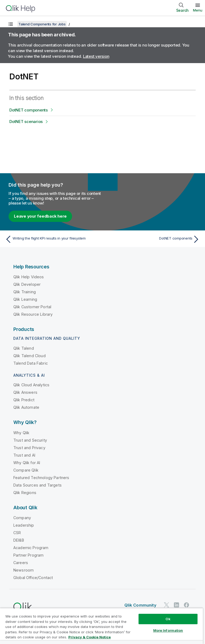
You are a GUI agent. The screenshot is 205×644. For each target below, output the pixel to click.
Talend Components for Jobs (42, 24)
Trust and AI (24, 455)
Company (22, 518)
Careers (21, 563)
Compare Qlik (26, 470)
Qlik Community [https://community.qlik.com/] (140, 605)
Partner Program (28, 555)
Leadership (24, 525)
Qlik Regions (25, 493)
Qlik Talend (24, 348)
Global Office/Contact (33, 578)
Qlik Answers (25, 392)
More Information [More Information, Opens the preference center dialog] (168, 630)
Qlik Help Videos (29, 277)
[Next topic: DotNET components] (153, 239)
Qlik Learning (25, 299)
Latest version (96, 56)
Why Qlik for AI (27, 463)
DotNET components (29, 110)
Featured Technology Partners (41, 478)
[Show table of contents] (11, 24)
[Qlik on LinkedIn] (176, 605)
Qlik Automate (26, 407)
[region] (101, 626)
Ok (168, 619)
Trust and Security (30, 440)
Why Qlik (21, 433)
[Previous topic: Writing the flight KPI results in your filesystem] (52, 239)
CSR (17, 533)
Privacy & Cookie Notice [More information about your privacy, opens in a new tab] (90, 637)
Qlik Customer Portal (32, 307)
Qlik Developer (27, 284)
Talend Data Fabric (31, 363)
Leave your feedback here (40, 216)
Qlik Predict (24, 400)
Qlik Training (25, 292)
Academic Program (31, 548)
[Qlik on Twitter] (167, 605)
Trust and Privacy (29, 448)
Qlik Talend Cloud (29, 356)
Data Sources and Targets (38, 485)
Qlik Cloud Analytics (31, 385)
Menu (198, 10)
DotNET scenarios (26, 122)
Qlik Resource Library (33, 314)
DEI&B (19, 540)
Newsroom (23, 570)
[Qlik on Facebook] (187, 605)
